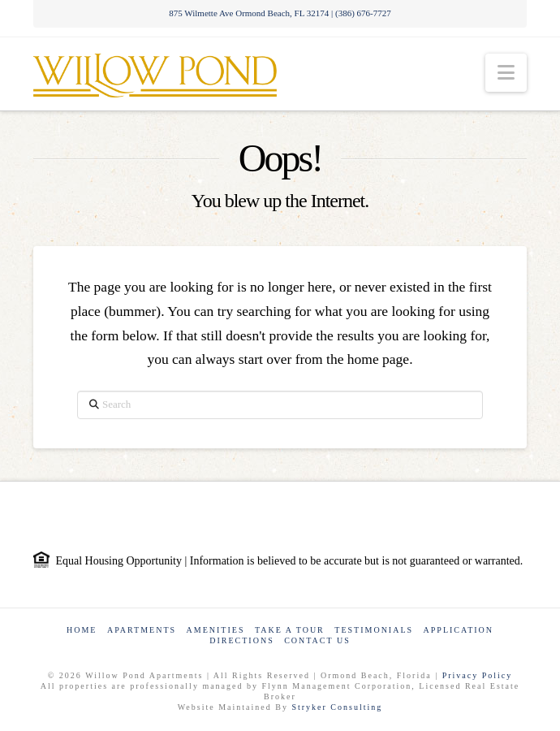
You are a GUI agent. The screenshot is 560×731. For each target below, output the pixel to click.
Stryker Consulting (337, 707)
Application (459, 630)
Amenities (216, 630)
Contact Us (317, 640)
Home (82, 630)
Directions (241, 640)
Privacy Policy (478, 675)
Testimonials (374, 630)
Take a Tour (290, 630)
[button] (506, 73)
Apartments (142, 630)
